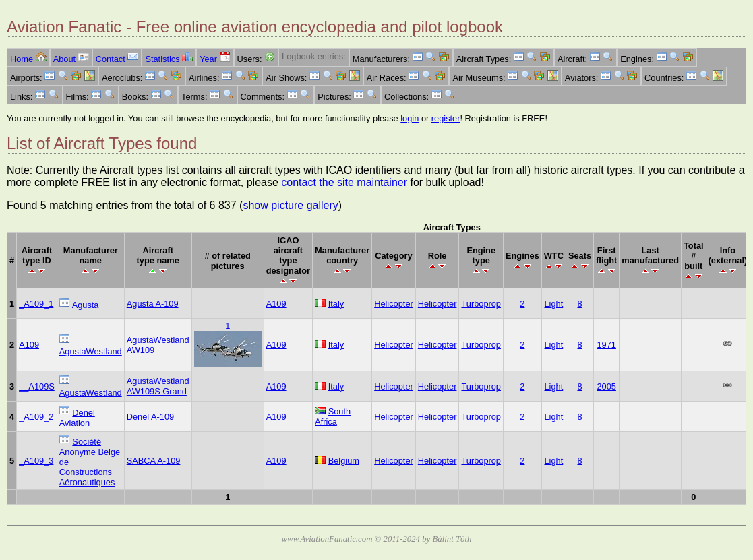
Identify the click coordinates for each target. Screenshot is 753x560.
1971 (606, 345)
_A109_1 (36, 304)
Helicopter (394, 304)
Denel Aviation (77, 418)
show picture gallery (290, 205)
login (410, 118)
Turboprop (481, 304)
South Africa (333, 416)
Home (28, 59)
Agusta (86, 305)
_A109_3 (36, 461)
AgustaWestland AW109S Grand (158, 386)
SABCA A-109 (154, 461)
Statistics (169, 59)
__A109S (37, 386)
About (71, 59)
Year (215, 59)
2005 (606, 386)
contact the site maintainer (344, 182)
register (446, 118)
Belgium (344, 461)
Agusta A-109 (153, 304)
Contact (117, 59)
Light (553, 304)
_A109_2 (36, 417)
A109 (276, 304)
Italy (336, 304)
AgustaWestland (91, 351)
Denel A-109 (150, 417)
